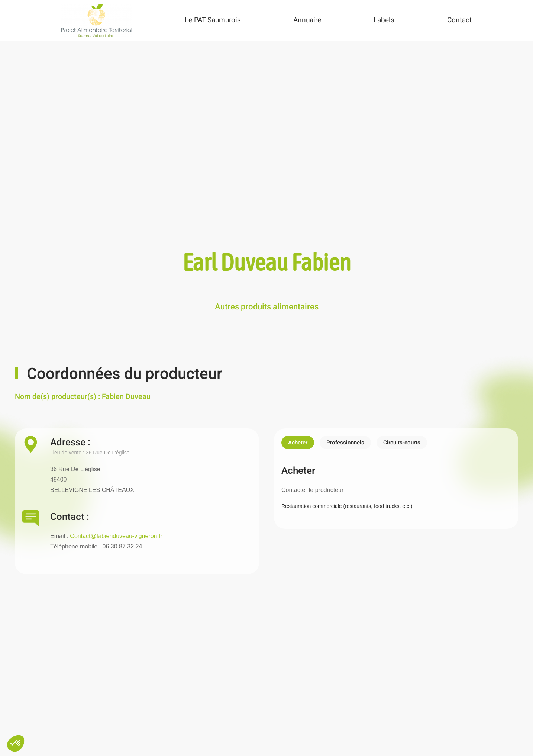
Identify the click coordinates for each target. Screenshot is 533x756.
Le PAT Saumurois (213, 20)
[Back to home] (97, 20)
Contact (459, 20)
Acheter (298, 443)
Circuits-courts (402, 443)
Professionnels (345, 443)
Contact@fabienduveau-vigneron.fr (116, 536)
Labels (384, 20)
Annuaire (307, 20)
